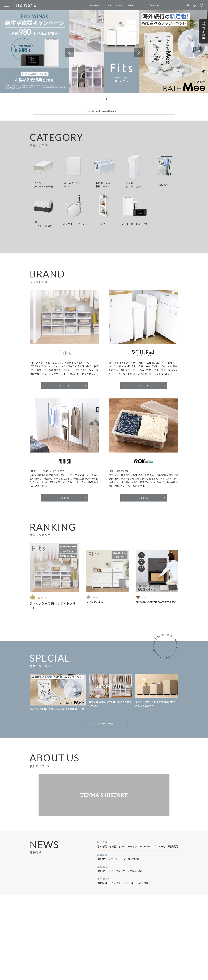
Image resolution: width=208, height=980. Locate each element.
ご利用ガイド (153, 5)
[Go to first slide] (139, 52)
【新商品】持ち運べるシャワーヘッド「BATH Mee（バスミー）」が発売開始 (138, 846)
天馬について (134, 5)
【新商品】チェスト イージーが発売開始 (118, 859)
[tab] (102, 99)
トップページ (95, 5)
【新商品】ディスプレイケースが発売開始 (119, 871)
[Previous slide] (69, 52)
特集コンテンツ (115, 5)
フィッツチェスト (96, 602)
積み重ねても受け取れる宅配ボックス (156, 602)
